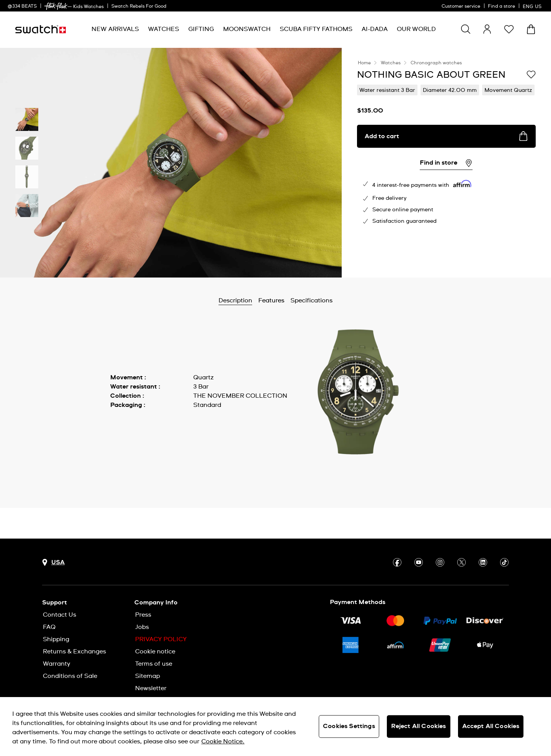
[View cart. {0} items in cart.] (531, 29)
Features (271, 300)
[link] (56, 6)
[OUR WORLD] (416, 29)
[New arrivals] (115, 29)
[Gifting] (201, 29)
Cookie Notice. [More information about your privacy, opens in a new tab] (223, 741)
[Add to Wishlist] (531, 74)
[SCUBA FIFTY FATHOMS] (316, 29)
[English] (533, 6)
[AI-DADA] (375, 29)
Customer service (461, 7)
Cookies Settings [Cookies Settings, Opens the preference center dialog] (349, 726)
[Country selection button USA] (53, 563)
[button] (509, 29)
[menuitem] (115, 29)
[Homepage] (41, 29)
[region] (275, 727)
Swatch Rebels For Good (139, 7)
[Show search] (466, 29)
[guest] (487, 29)
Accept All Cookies (491, 726)
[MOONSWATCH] (247, 29)
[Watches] (164, 29)
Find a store (501, 7)
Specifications (311, 300)
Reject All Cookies (419, 726)
